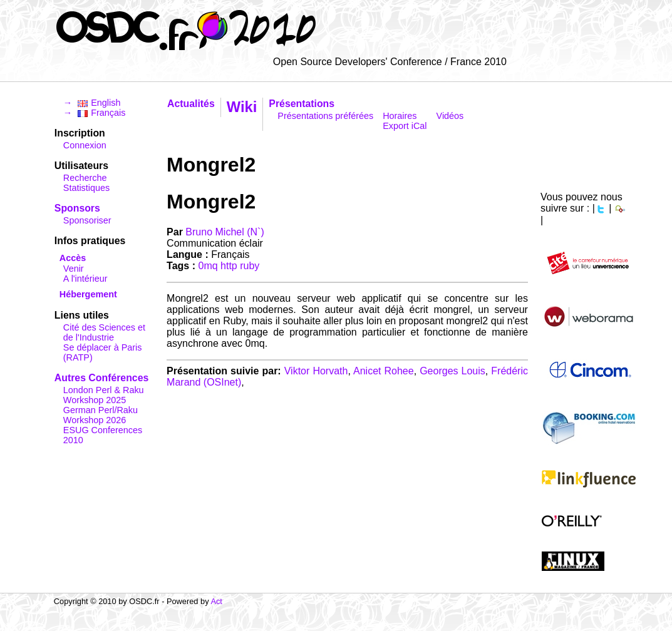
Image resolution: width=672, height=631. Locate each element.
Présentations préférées (325, 116)
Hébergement (88, 294)
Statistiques (86, 188)
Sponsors (77, 208)
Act (216, 601)
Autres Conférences (101, 378)
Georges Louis (452, 371)
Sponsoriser (87, 220)
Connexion (85, 145)
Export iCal (405, 126)
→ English (92, 103)
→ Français (95, 113)
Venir (74, 269)
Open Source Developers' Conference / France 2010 (390, 62)
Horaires (400, 116)
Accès (73, 258)
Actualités (191, 104)
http (229, 266)
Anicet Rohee (384, 371)
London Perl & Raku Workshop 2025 (104, 395)
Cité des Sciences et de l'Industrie (104, 332)
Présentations (302, 104)
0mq (208, 266)
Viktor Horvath (316, 371)
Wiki (242, 107)
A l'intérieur (85, 279)
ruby (250, 266)
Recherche (85, 178)
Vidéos (450, 116)
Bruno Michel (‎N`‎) (225, 232)
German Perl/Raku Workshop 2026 (101, 415)
